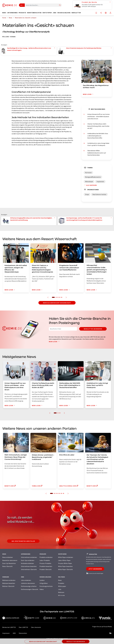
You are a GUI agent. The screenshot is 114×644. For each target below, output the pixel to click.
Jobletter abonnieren (28, 583)
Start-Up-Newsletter (9, 563)
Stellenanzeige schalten (29, 586)
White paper (62, 586)
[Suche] (60, 5)
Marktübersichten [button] (34, 13)
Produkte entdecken (46, 557)
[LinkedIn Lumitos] (110, 633)
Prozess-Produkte (45, 563)
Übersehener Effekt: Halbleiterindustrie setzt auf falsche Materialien (97, 153)
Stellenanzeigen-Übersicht (30, 589)
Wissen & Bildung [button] (64, 13)
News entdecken (8, 557)
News (60, 580)
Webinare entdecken (9, 580)
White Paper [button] (47, 13)
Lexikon (42, 580)
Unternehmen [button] (12, 13)
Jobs (60, 589)
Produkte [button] (22, 13)
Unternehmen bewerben (29, 566)
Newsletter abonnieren (93, 329)
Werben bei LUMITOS (9, 627)
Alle (21, 5)
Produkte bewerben (46, 566)
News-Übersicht (7, 566)
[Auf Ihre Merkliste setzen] (96, 13)
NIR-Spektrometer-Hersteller (23, 541)
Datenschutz (23, 633)
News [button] (4, 13)
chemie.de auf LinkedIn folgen (95, 573)
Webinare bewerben (9, 583)
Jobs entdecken (26, 580)
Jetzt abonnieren (95, 569)
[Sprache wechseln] (106, 13)
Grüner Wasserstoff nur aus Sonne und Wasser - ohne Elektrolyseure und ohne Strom (98, 116)
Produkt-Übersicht (46, 569)
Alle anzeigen (90, 185)
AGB (14, 633)
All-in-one (61, 595)
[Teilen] (101, 13)
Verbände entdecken (27, 563)
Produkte (61, 583)
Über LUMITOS (23, 627)
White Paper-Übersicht (65, 569)
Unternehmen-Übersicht (29, 569)
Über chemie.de (36, 627)
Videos (42, 589)
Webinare (61, 592)
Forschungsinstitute (46, 586)
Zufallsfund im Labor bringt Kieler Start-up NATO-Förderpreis (98, 144)
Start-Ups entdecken (28, 560)
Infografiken (44, 583)
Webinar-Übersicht (8, 586)
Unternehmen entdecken (29, 557)
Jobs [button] (55, 13)
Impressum (6, 633)
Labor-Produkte (45, 560)
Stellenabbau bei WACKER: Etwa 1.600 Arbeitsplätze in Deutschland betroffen (98, 136)
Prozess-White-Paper (65, 563)
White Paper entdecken (66, 557)
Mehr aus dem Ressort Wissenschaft (57, 303)
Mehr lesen (55, 342)
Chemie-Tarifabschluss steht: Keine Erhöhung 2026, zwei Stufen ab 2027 (98, 126)
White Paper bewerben (65, 566)
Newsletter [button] (76, 13)
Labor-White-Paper (64, 560)
